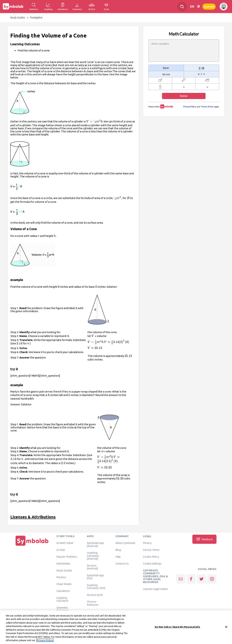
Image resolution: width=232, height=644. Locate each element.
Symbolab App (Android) (95, 544)
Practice (61, 577)
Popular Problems (67, 557)
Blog (118, 550)
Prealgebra (36, 18)
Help (118, 557)
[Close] (226, 628)
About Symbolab (125, 543)
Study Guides (18, 18)
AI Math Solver (65, 543)
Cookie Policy (151, 557)
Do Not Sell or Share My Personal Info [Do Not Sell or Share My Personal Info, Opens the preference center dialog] (178, 628)
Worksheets (63, 564)
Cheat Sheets (64, 584)
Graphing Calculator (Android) (93, 556)
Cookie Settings (152, 564)
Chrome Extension (93, 603)
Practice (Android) (93, 567)
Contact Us (122, 564)
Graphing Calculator (63, 599)
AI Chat (61, 550)
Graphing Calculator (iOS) (96, 586)
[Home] (32, 546)
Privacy (147, 543)
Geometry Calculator (63, 609)
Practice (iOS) (95, 595)
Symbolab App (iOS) (95, 577)
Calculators (63, 591)
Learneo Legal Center (155, 589)
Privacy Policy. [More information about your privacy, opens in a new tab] (45, 641)
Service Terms (151, 550)
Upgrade (209, 6)
